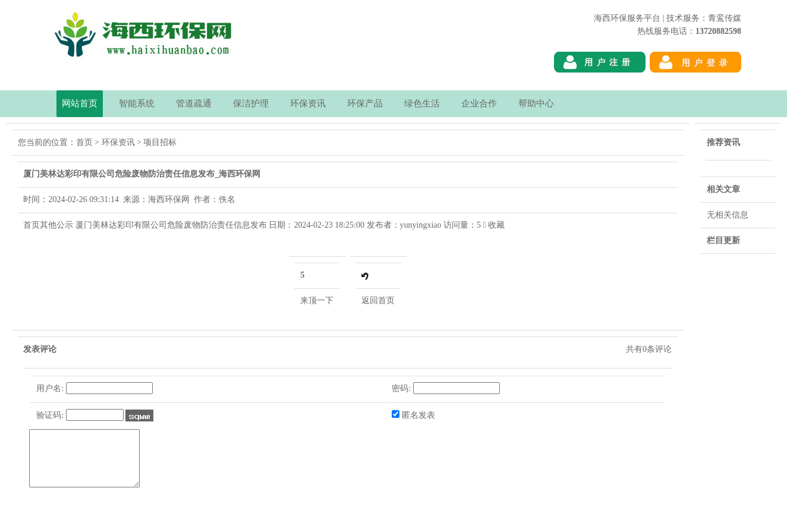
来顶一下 (317, 300)
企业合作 (479, 103)
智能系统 (137, 103)
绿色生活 (422, 103)
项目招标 (160, 142)
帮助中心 (536, 103)
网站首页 (80, 103)
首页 (84, 142)
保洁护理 (251, 103)
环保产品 (365, 103)
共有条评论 (649, 349)
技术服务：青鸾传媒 (704, 18)
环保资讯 (308, 103)
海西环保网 (720, 84)
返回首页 (378, 300)
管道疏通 (194, 103)
